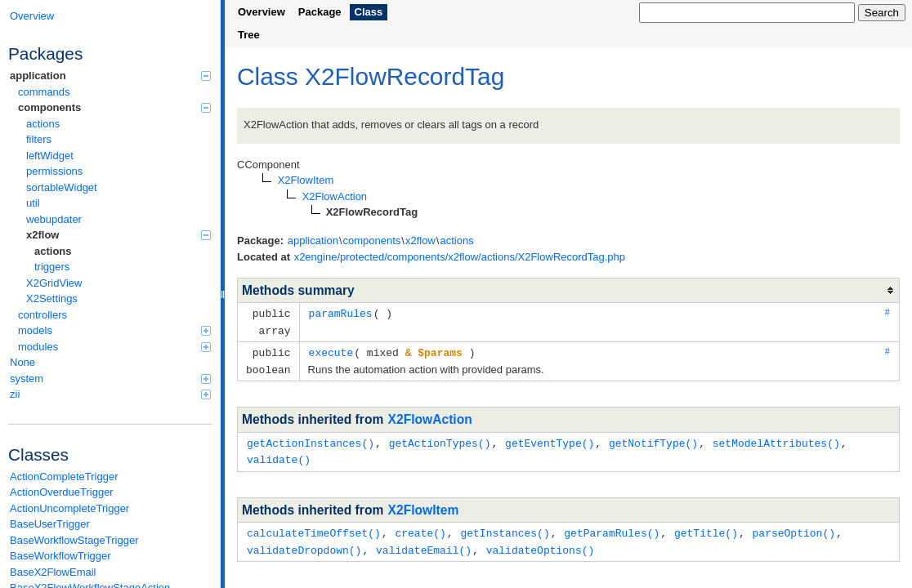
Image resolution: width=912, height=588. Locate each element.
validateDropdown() (304, 544)
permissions (54, 171)
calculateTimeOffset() (314, 528)
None (22, 362)
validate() (279, 455)
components (114, 107)
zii (110, 394)
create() (420, 528)
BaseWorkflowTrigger (60, 556)
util (33, 203)
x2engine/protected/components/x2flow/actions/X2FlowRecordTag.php (460, 257)
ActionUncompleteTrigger (69, 508)
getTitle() (706, 528)
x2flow (118, 235)
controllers (42, 315)
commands (44, 92)
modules (114, 347)
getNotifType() (653, 439)
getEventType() (550, 439)
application (110, 76)
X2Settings (52, 298)
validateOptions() (541, 544)
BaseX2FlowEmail (53, 572)
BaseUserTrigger (50, 524)
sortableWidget (62, 187)
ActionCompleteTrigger (64, 477)
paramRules (341, 313)
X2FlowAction (430, 416)
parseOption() (794, 528)
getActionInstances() (311, 439)
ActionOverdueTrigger (62, 492)
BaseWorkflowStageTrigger (74, 540)
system (110, 379)
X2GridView (54, 283)
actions (43, 124)
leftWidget (50, 156)
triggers (52, 267)
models (114, 330)
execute (331, 350)
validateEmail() (424, 544)
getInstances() (505, 528)
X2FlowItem (424, 505)
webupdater (54, 219)
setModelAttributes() (776, 439)
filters (39, 139)
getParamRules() (612, 528)
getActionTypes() (440, 439)
